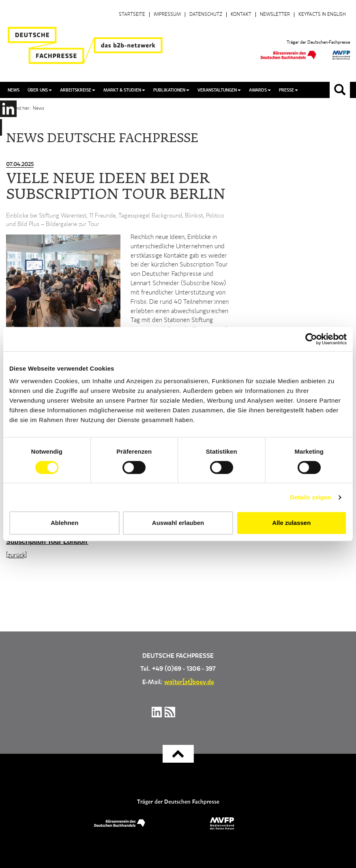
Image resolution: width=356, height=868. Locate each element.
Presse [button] (288, 90)
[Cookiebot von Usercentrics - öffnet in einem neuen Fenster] (311, 339)
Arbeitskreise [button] (78, 90)
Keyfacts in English (322, 15)
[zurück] (16, 556)
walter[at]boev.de (189, 682)
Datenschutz (206, 15)
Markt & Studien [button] (124, 90)
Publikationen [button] (171, 90)
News (14, 90)
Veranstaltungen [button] (219, 90)
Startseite (132, 15)
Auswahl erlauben (178, 523)
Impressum (167, 15)
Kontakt (241, 15)
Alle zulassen (291, 523)
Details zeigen (310, 497)
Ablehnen (64, 523)
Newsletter (275, 15)
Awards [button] (260, 90)
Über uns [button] (40, 90)
